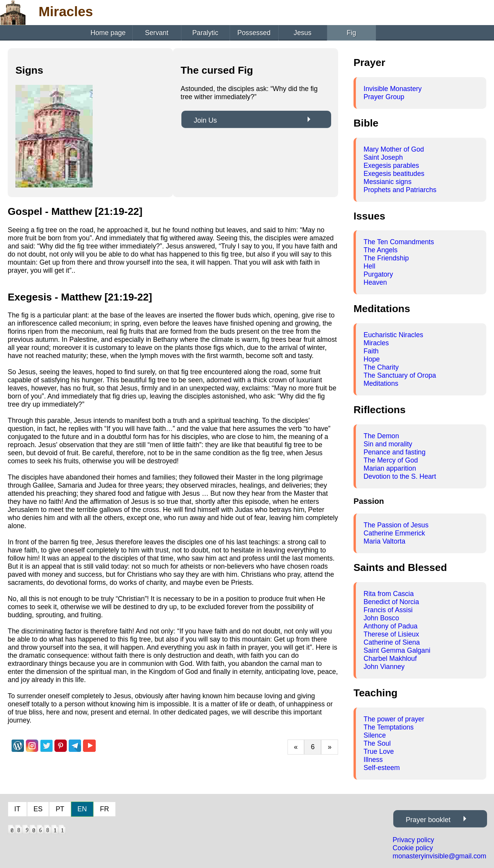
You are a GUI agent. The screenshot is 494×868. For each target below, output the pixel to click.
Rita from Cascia (389, 594)
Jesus (303, 33)
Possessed (254, 33)
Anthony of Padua (391, 626)
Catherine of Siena (392, 642)
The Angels (381, 250)
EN (82, 809)
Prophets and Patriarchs (400, 190)
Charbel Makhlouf (390, 659)
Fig (351, 33)
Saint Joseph (383, 157)
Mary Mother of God (394, 149)
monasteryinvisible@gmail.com (439, 856)
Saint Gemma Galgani (397, 650)
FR (104, 809)
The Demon (381, 436)
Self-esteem (382, 768)
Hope (372, 359)
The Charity (381, 367)
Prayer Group (384, 97)
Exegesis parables (391, 165)
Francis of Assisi (388, 610)
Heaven (375, 282)
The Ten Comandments (399, 242)
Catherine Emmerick (394, 533)
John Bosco (381, 618)
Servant (157, 33)
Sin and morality (388, 444)
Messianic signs (387, 182)
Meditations (381, 383)
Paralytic (205, 33)
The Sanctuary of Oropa (400, 375)
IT (17, 809)
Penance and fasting (394, 452)
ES (38, 809)
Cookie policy (413, 848)
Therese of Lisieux (391, 634)
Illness (373, 760)
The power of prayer (394, 719)
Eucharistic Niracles (393, 335)
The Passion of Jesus (396, 525)
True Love (379, 751)
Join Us (205, 120)
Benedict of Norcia (391, 602)
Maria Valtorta (384, 541)
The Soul (377, 743)
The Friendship (386, 258)
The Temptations (389, 727)
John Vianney (384, 667)
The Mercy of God (391, 460)
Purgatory (378, 274)
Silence (375, 735)
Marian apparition (390, 468)
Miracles (376, 343)
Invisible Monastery (393, 89)
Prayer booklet (428, 820)
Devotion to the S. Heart (400, 476)
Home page (108, 33)
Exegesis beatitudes (394, 174)
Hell (369, 266)
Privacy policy (413, 840)
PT (60, 809)
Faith (371, 351)
